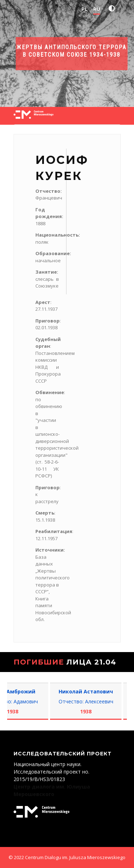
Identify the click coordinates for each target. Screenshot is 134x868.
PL (85, 9)
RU (97, 9)
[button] (113, 9)
